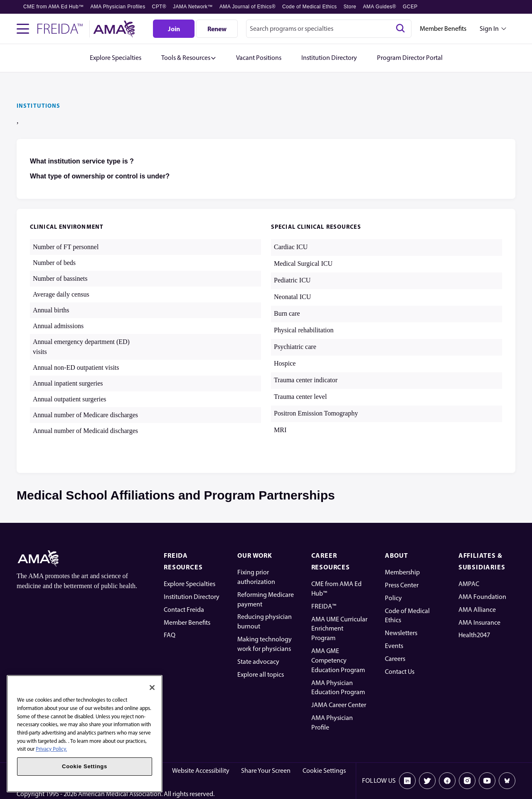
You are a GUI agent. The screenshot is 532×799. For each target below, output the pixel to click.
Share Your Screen (266, 771)
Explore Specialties (190, 584)
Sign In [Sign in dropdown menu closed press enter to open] (489, 28)
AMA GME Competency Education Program (338, 660)
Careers (395, 659)
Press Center (402, 585)
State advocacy (258, 662)
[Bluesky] (507, 781)
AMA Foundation (482, 597)
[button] (189, 58)
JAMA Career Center (339, 705)
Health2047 (474, 635)
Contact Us (400, 672)
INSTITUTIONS (38, 106)
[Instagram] (467, 781)
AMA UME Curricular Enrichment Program (339, 629)
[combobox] (329, 29)
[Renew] (217, 29)
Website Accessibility (201, 771)
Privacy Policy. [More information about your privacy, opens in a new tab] (51, 749)
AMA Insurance (479, 622)
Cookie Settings (324, 771)
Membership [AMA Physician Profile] (402, 572)
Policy (393, 598)
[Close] (152, 688)
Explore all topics (261, 674)
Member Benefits (443, 28)
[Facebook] (447, 781)
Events (394, 646)
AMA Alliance (477, 610)
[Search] (400, 29)
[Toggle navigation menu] (23, 29)
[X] (427, 781)
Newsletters (401, 633)
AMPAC (469, 584)
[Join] (174, 29)
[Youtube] (487, 781)
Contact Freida (184, 610)
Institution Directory (192, 597)
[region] (85, 734)
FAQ (170, 635)
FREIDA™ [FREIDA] (324, 606)
